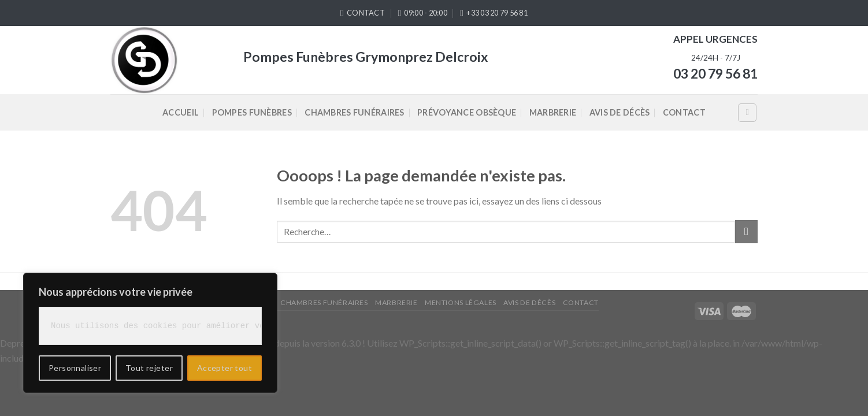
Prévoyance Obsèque (467, 112)
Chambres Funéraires (354, 112)
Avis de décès (620, 112)
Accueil (181, 112)
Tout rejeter (149, 368)
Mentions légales (461, 302)
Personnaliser (75, 368)
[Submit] (746, 231)
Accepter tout (225, 368)
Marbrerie (553, 112)
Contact (684, 112)
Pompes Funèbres (252, 112)
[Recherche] (747, 113)
